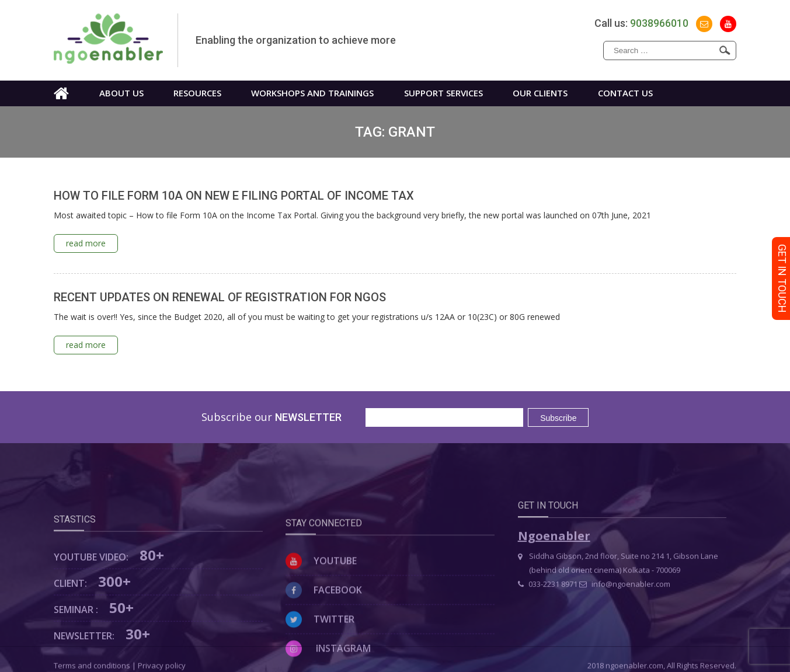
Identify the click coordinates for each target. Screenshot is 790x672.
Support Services (443, 93)
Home (61, 93)
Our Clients (540, 93)
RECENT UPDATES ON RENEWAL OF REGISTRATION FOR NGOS (220, 297)
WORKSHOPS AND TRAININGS (312, 93)
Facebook (324, 629)
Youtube (321, 600)
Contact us (625, 93)
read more (86, 243)
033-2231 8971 (548, 608)
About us (121, 93)
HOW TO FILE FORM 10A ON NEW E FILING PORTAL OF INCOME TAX (234, 196)
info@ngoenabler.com (625, 608)
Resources (197, 93)
